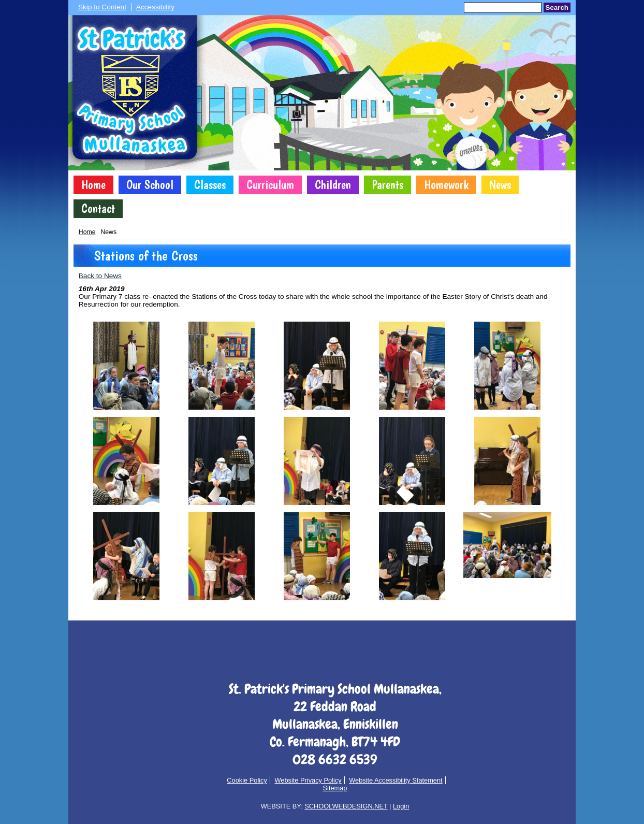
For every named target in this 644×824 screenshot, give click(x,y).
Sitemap (335, 788)
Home (93, 185)
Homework (446, 185)
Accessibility (155, 7)
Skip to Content (102, 7)
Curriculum (270, 185)
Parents (387, 185)
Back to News (100, 276)
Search (557, 8)
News (500, 185)
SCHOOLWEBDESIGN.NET (346, 806)
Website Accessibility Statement (396, 780)
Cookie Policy (247, 780)
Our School (150, 185)
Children (333, 185)
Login (401, 806)
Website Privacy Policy (308, 780)
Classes (210, 185)
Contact (98, 209)
